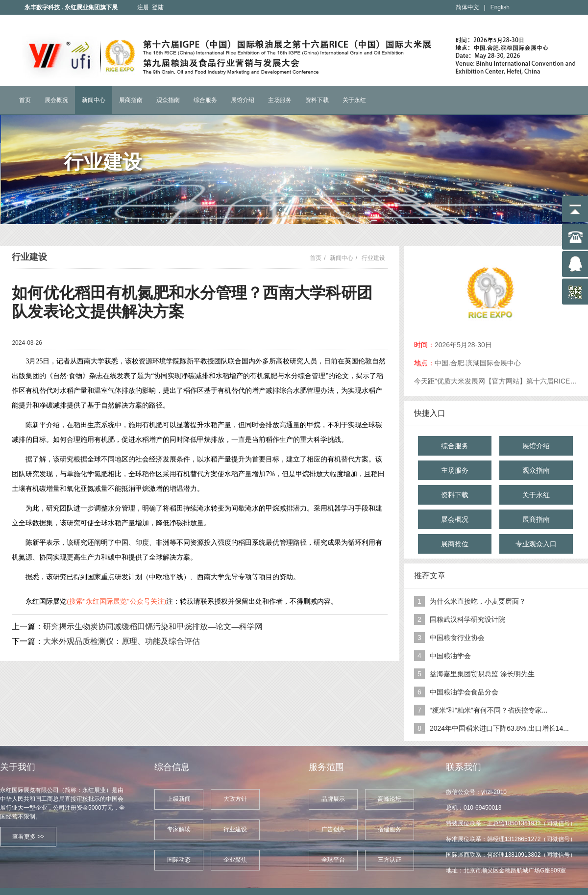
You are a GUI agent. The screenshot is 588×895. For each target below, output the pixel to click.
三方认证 (390, 860)
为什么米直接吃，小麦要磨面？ (478, 601)
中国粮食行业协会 (457, 638)
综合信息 (172, 767)
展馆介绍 (243, 100)
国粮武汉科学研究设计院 (467, 619)
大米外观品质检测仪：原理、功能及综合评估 (122, 641)
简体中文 (467, 7)
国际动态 (179, 860)
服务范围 (326, 767)
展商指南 (131, 100)
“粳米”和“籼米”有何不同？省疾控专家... (489, 710)
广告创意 (333, 829)
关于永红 (354, 100)
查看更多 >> (28, 837)
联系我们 (464, 767)
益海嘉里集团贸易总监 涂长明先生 (482, 674)
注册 (143, 7)
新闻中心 (94, 100)
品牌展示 (333, 799)
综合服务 (205, 100)
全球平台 (333, 860)
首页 (25, 100)
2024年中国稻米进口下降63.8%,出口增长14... (499, 728)
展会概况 (56, 100)
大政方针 (235, 799)
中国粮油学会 (450, 656)
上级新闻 (179, 799)
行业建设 (373, 258)
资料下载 (317, 100)
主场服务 (280, 100)
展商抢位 (455, 544)
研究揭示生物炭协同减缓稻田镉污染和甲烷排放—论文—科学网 (153, 626)
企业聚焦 (235, 860)
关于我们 (18, 767)
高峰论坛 (390, 799)
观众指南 (168, 100)
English (500, 7)
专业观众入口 (536, 544)
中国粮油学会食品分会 (464, 692)
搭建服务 (390, 829)
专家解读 (179, 829)
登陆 (158, 7)
